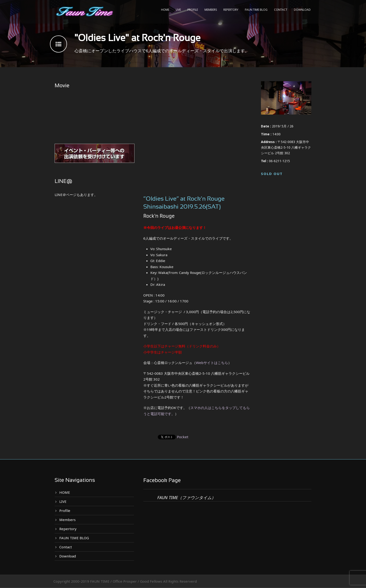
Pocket (183, 437)
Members (211, 10)
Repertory (231, 10)
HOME (165, 10)
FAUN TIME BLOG (256, 10)
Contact (281, 10)
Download (302, 10)
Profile (193, 10)
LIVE (178, 10)
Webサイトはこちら (212, 363)
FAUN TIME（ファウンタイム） (187, 497)
